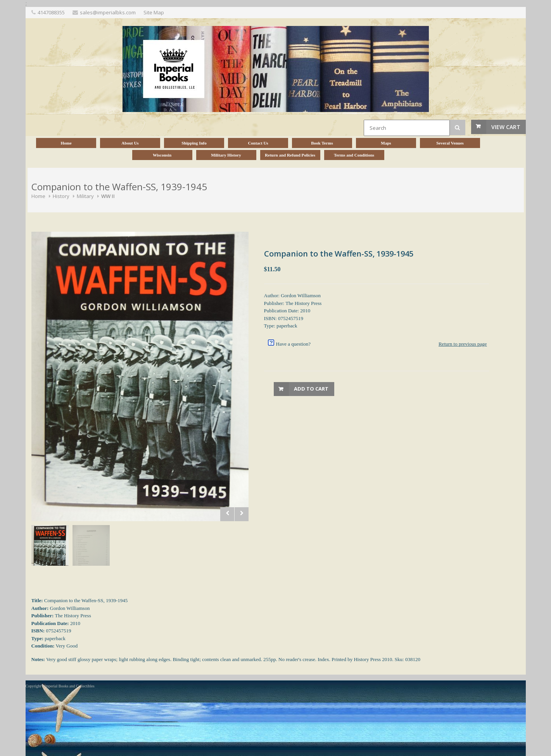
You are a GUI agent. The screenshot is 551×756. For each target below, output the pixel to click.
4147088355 (51, 12)
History (61, 196)
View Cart (506, 127)
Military (85, 196)
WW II (108, 196)
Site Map (154, 12)
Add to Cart (311, 389)
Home (38, 196)
